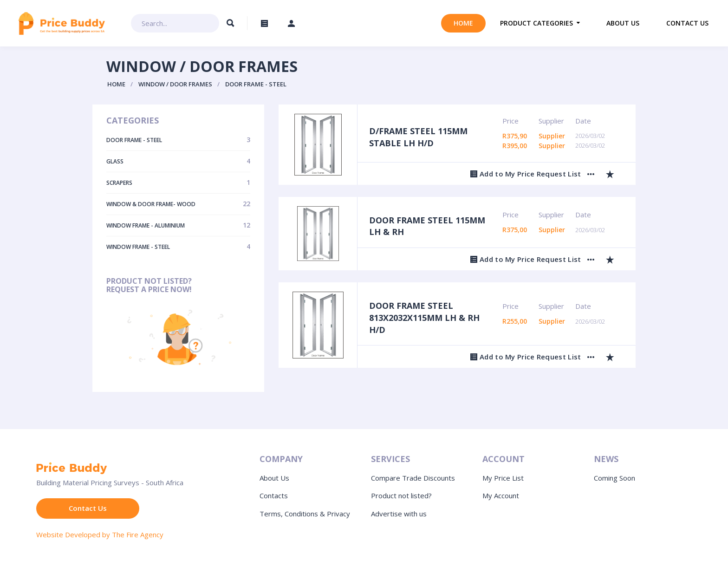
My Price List (503, 478)
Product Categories (536, 23)
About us (623, 23)
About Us (274, 478)
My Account (501, 495)
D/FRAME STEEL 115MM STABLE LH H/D (418, 137)
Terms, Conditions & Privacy (305, 514)
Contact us (687, 23)
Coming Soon (614, 478)
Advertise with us (399, 514)
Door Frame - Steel (256, 84)
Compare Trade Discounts (413, 478)
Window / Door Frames (175, 84)
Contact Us (88, 508)
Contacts (274, 495)
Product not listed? (401, 495)
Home (463, 23)
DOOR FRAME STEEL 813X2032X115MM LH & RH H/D (424, 317)
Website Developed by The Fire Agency (100, 534)
